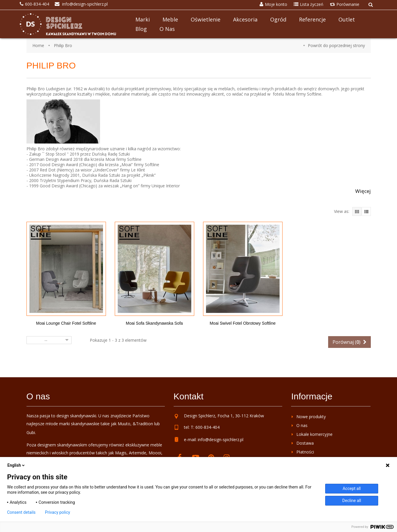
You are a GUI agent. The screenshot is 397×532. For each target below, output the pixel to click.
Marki (143, 19)
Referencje (312, 19)
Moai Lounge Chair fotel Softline (66, 323)
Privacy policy (58, 512)
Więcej (363, 191)
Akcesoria (245, 19)
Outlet (347, 19)
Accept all (352, 488)
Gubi (31, 432)
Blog (141, 29)
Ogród (278, 19)
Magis (121, 453)
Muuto (124, 424)
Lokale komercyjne (314, 434)
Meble (170, 19)
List (366, 211)
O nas (167, 29)
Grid (357, 211)
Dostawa (305, 443)
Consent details (21, 512)
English (16, 465)
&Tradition (143, 424)
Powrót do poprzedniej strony (336, 45)
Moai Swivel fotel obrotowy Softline (242, 323)
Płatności (305, 452)
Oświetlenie (206, 19)
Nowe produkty (311, 417)
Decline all (352, 501)
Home (38, 45)
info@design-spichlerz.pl (221, 440)
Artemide (138, 453)
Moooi (155, 453)
